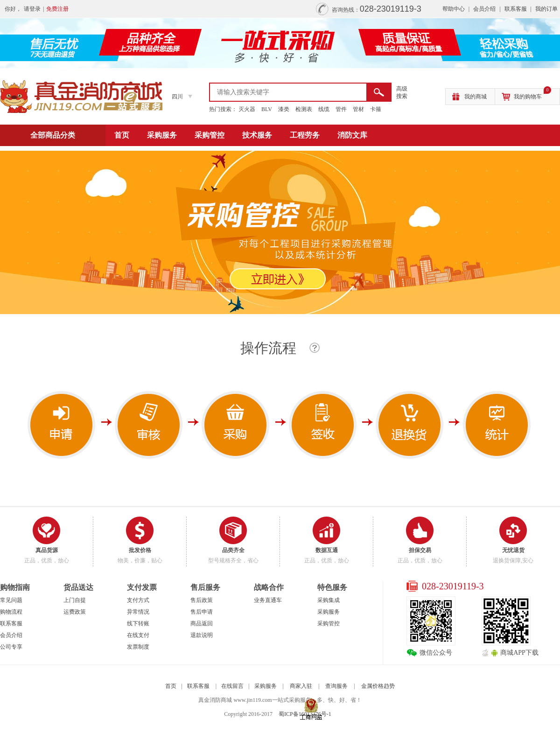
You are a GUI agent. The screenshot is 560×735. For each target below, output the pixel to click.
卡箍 (376, 109)
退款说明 (202, 635)
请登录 (32, 9)
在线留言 (232, 686)
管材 (358, 109)
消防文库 (352, 135)
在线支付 (138, 635)
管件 (341, 109)
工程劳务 (305, 135)
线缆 (324, 109)
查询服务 (336, 686)
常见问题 (11, 600)
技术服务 (257, 135)
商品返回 (202, 623)
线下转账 (138, 623)
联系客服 (516, 9)
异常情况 (138, 612)
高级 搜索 (402, 92)
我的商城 (476, 97)
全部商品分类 (53, 135)
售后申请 (202, 612)
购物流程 (11, 612)
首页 (122, 135)
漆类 (284, 109)
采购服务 (162, 135)
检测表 (304, 109)
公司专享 (11, 647)
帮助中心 (454, 9)
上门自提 (75, 600)
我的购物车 (532, 94)
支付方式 (138, 600)
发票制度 (138, 647)
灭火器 (247, 109)
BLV (267, 109)
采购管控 (210, 135)
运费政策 (75, 612)
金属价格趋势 (378, 686)
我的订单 (546, 9)
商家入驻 (301, 686)
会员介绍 (484, 9)
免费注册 (57, 9)
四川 (177, 97)
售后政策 (202, 600)
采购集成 (329, 600)
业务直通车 (268, 600)
